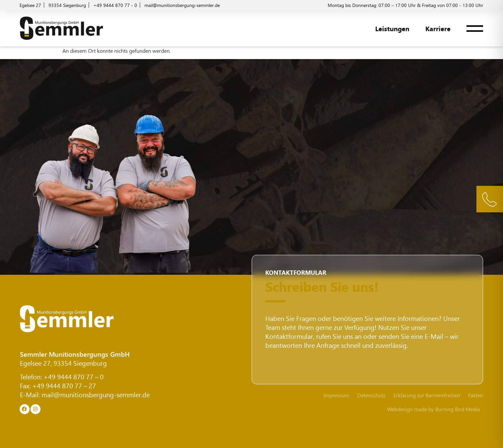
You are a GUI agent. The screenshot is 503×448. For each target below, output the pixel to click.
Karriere (438, 28)
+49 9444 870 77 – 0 (74, 376)
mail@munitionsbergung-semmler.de (96, 394)
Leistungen (392, 28)
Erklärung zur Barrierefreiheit (427, 395)
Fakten (476, 395)
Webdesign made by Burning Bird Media (433, 409)
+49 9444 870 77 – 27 (64, 385)
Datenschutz (371, 395)
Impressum (336, 395)
